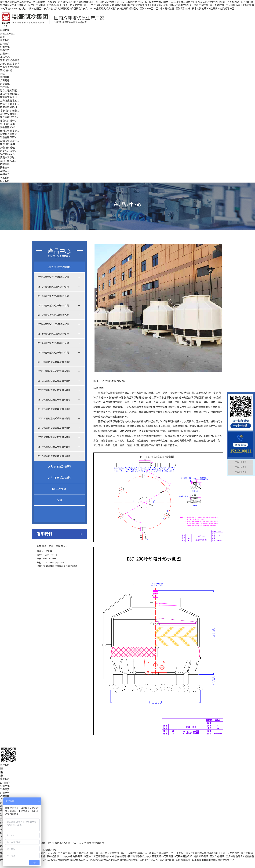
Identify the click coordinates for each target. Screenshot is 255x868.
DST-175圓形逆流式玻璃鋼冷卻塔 (54, 390)
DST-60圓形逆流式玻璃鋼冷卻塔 (53, 343)
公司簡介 (5, 43)
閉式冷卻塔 (6, 70)
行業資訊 (5, 84)
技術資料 (5, 164)
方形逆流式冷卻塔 (10, 64)
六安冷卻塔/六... (9, 151)
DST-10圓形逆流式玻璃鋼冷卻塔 (53, 277)
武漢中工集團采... (9, 104)
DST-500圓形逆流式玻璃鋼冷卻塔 (54, 456)
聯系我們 (5, 178)
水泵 (2, 74)
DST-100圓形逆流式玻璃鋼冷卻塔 (54, 362)
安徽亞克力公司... (9, 97)
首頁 (2, 37)
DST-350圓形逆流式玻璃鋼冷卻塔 (54, 437)
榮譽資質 (5, 50)
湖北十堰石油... (8, 161)
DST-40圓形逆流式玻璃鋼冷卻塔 (53, 324)
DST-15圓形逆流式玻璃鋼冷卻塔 (53, 287)
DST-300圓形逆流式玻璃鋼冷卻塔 (54, 428)
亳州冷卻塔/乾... (9, 124)
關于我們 (5, 40)
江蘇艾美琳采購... (9, 94)
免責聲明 (89, 843)
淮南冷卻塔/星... (9, 121)
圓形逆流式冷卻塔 (10, 60)
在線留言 (5, 171)
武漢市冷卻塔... (8, 157)
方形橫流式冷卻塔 (10, 67)
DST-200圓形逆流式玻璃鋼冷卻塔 (54, 400)
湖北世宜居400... (9, 114)
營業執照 (99, 843)
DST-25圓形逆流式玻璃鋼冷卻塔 (53, 305)
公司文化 (5, 47)
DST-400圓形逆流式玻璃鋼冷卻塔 (54, 447)
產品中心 (5, 57)
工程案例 (5, 87)
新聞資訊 (5, 77)
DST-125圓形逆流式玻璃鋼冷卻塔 (54, 371)
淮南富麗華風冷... (9, 137)
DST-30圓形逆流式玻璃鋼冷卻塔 (53, 315)
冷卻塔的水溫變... (9, 110)
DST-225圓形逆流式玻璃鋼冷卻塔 (54, 409)
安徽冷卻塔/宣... (9, 147)
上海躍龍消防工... (9, 100)
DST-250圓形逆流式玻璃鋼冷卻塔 (54, 418)
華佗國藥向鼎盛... (9, 141)
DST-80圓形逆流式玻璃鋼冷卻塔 (53, 352)
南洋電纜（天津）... (11, 117)
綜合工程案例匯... (9, 90)
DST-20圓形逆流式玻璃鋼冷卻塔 (53, 296)
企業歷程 (5, 54)
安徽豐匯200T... (8, 127)
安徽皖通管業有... (9, 134)
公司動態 (5, 80)
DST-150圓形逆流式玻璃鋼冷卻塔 (54, 381)
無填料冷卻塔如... (9, 107)
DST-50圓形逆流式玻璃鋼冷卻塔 (53, 334)
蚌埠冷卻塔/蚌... (9, 144)
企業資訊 (5, 796)
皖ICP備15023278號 (59, 843)
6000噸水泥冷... (8, 154)
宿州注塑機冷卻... (9, 131)
